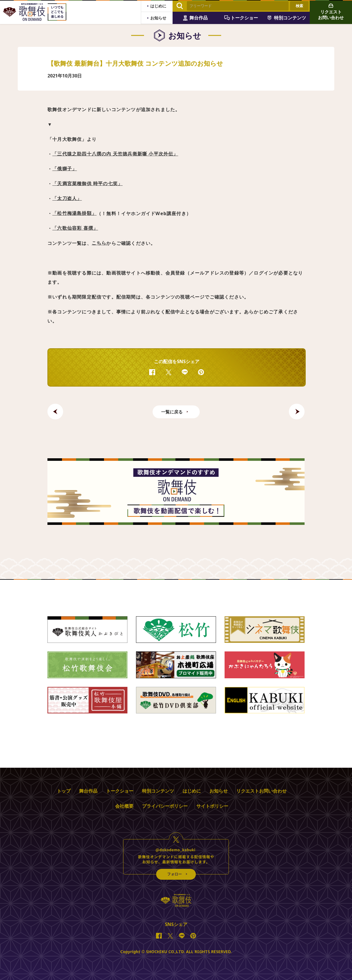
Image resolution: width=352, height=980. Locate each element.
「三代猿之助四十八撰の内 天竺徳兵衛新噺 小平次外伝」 (115, 154)
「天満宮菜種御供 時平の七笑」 (87, 184)
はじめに (192, 791)
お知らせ (219, 791)
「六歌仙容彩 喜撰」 (75, 228)
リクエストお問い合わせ (261, 791)
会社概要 (124, 806)
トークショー (120, 791)
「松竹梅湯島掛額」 (74, 213)
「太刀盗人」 (67, 199)
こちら (99, 243)
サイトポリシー (212, 806)
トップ (64, 791)
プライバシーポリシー (165, 806)
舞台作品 (88, 791)
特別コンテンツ (158, 791)
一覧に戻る (172, 412)
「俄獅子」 (65, 169)
